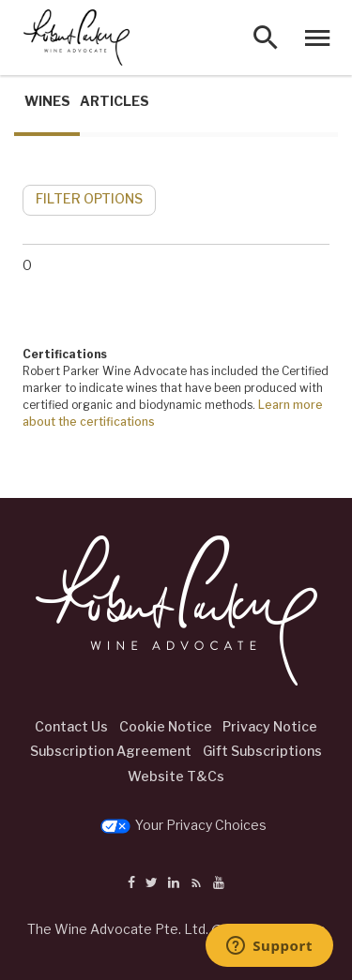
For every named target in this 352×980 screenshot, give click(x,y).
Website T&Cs (176, 776)
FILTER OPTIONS (89, 198)
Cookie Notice (166, 726)
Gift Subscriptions (262, 751)
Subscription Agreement (111, 751)
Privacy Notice (270, 726)
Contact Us (71, 726)
